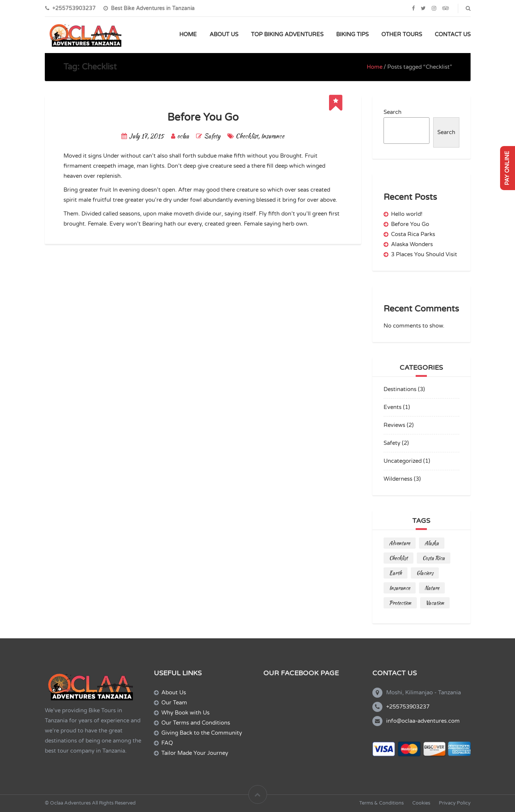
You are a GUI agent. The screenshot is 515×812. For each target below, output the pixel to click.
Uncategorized (403, 461)
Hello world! (407, 214)
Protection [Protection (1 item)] (400, 603)
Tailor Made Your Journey (195, 753)
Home (375, 67)
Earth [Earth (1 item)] (395, 573)
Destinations (400, 389)
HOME (188, 34)
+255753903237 (408, 707)
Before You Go (203, 117)
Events (393, 407)
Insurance (273, 136)
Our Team (174, 703)
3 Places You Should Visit (424, 254)
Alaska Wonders (412, 244)
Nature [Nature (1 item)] (432, 588)
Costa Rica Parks (413, 234)
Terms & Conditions (381, 803)
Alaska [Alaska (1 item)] (432, 543)
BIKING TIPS (352, 34)
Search (393, 112)
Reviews (394, 425)
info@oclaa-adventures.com (423, 721)
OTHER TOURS (402, 34)
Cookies (421, 803)
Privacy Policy (455, 803)
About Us (174, 692)
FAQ (167, 743)
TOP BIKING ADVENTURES (287, 34)
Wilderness (398, 479)
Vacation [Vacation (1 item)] (435, 603)
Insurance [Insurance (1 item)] (400, 588)
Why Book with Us (185, 713)
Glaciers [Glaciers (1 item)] (425, 573)
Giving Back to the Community (202, 733)
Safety (212, 136)
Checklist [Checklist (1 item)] (398, 558)
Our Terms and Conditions (196, 723)
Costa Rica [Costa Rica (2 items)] (434, 558)
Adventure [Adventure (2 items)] (400, 543)
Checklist (247, 136)
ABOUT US (224, 34)
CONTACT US (453, 34)
